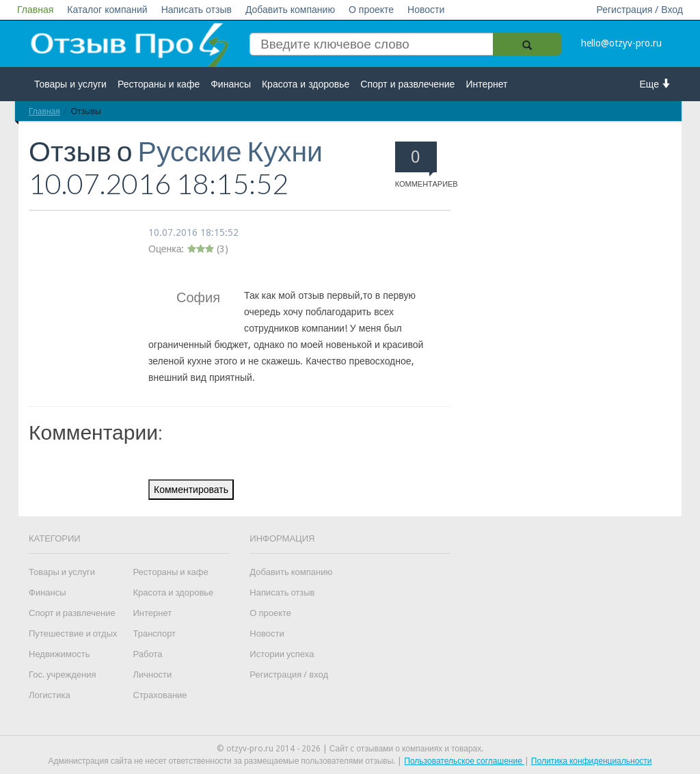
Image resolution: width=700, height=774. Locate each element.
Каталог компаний (107, 10)
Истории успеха (282, 654)
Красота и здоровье (306, 84)
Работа (148, 654)
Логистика (50, 695)
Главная (35, 10)
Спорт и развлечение (407, 84)
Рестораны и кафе (159, 84)
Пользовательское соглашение (464, 761)
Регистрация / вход (289, 675)
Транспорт (155, 633)
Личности (153, 675)
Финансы (231, 84)
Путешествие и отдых (73, 633)
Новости (426, 10)
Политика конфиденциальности (592, 761)
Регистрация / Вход (640, 10)
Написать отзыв (197, 10)
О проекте (371, 10)
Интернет (486, 84)
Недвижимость (59, 654)
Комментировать (191, 490)
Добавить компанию (290, 10)
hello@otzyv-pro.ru (621, 43)
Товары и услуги (70, 84)
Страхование (160, 695)
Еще (656, 84)
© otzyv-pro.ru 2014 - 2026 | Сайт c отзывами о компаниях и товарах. (350, 749)
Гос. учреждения (62, 675)
